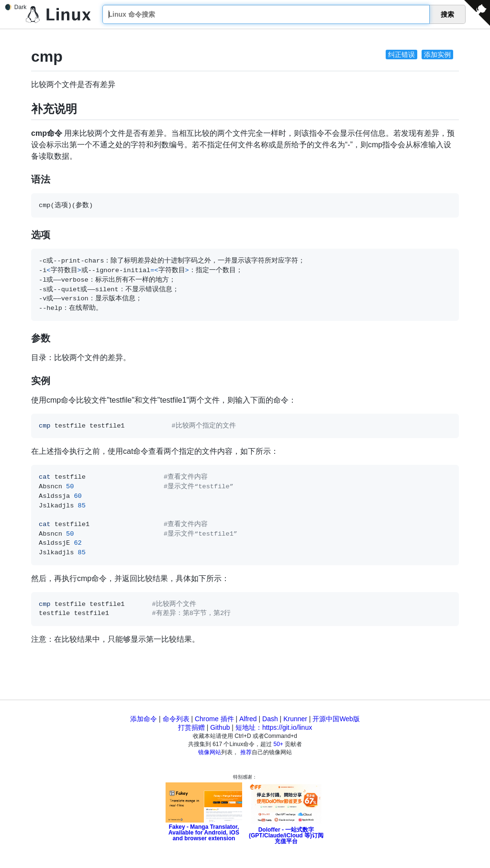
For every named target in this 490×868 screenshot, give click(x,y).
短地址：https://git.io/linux (274, 727)
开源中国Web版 (336, 719)
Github (220, 727)
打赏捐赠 (191, 727)
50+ (278, 744)
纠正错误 (401, 55)
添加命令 (144, 719)
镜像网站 (210, 752)
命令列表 (176, 719)
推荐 (246, 752)
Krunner (295, 719)
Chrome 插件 (214, 719)
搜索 (447, 14)
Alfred (248, 719)
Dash (270, 719)
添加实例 (437, 55)
